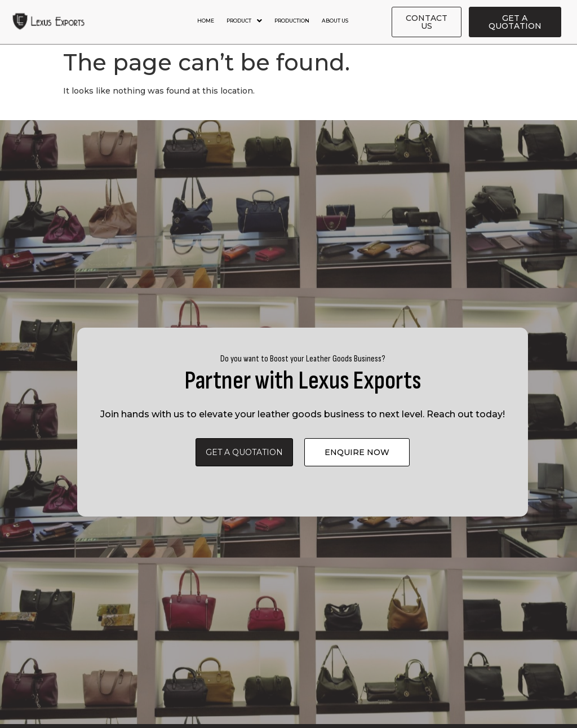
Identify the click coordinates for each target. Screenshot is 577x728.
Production (292, 21)
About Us (335, 21)
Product (244, 21)
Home (206, 21)
